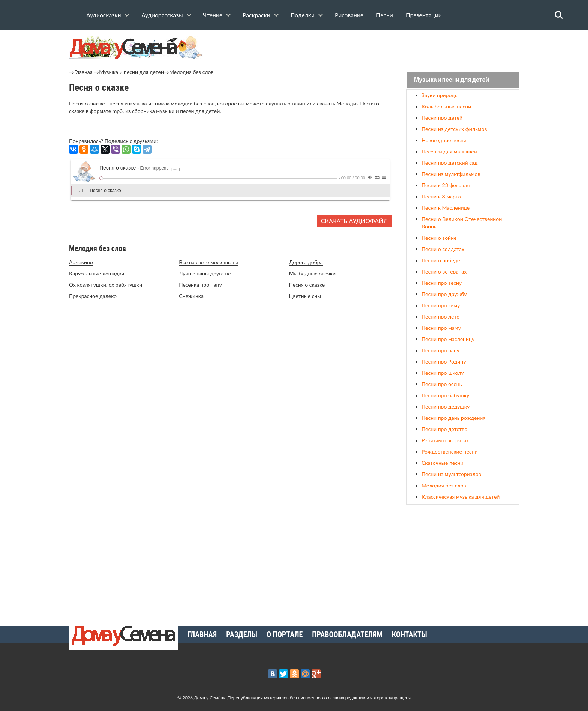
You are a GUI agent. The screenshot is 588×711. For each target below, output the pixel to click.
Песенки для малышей (449, 151)
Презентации (424, 15)
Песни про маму (441, 328)
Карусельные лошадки (97, 273)
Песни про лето (440, 316)
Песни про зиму (441, 305)
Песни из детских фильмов (454, 129)
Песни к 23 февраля (445, 185)
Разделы (242, 634)
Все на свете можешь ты (208, 262)
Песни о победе (441, 260)
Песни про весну (442, 283)
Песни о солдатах (443, 249)
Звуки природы (440, 95)
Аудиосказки (103, 15)
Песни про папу (440, 350)
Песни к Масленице (445, 208)
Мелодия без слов (191, 72)
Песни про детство (444, 429)
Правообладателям (347, 634)
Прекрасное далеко (93, 296)
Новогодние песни (444, 140)
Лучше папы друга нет (206, 273)
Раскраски (256, 15)
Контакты (409, 634)
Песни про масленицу (448, 339)
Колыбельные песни (446, 106)
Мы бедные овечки (313, 273)
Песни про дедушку (445, 407)
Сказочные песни (442, 463)
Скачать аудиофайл (354, 221)
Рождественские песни (450, 452)
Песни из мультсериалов (451, 474)
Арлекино (81, 262)
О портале (285, 634)
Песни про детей (442, 118)
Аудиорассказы (162, 15)
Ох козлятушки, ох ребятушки (106, 285)
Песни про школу (443, 373)
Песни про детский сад (449, 163)
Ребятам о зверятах (445, 440)
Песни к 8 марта (441, 196)
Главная (83, 72)
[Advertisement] (463, 562)
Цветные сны (305, 296)
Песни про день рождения (453, 418)
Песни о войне (439, 238)
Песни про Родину (444, 362)
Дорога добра (306, 262)
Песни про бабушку (445, 395)
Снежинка (191, 296)
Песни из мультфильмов (451, 174)
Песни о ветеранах (444, 271)
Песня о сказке (307, 285)
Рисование (349, 15)
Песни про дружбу (444, 294)
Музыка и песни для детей (131, 72)
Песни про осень (442, 384)
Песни (385, 15)
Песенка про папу (200, 285)
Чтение (213, 15)
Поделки (303, 15)
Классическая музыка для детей (460, 497)
